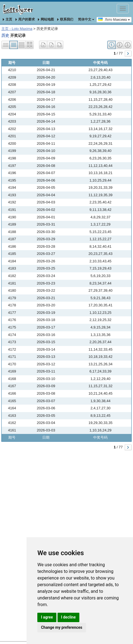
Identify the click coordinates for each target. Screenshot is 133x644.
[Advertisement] (65, 523)
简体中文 (86, 19)
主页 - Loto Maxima (17, 29)
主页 (7, 19)
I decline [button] (68, 617)
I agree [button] (47, 617)
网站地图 (46, 19)
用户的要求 (25, 19)
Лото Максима (114, 19)
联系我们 (65, 19)
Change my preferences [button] (62, 627)
